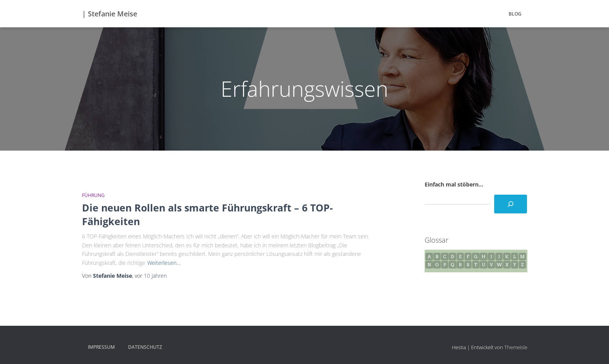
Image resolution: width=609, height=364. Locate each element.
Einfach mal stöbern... (454, 184)
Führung (93, 195)
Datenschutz (145, 347)
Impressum (101, 347)
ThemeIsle (516, 347)
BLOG (515, 14)
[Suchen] (511, 204)
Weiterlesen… (164, 263)
